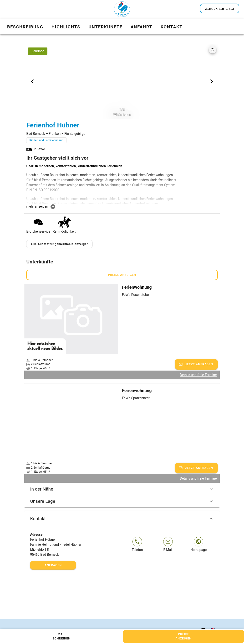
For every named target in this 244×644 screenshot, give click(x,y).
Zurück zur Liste (220, 8)
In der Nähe (122, 489)
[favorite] (213, 50)
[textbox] (102, 184)
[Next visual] (212, 81)
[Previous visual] (32, 81)
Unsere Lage (122, 501)
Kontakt (122, 519)
